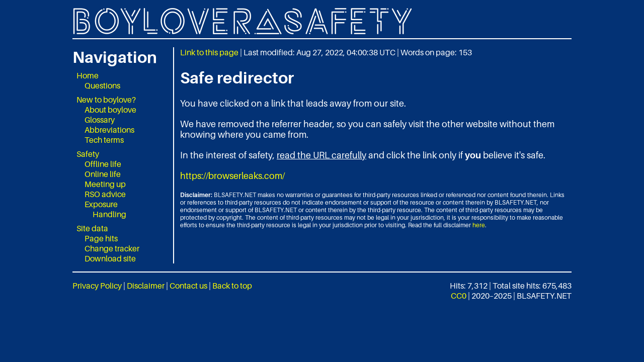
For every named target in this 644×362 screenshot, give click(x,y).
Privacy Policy (97, 286)
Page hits (101, 238)
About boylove (110, 110)
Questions (102, 85)
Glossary (100, 120)
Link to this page (209, 52)
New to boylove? (106, 100)
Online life (103, 174)
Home (88, 75)
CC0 (459, 296)
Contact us (188, 286)
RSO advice (105, 194)
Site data (92, 228)
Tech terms (104, 140)
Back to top (232, 286)
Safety (88, 154)
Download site (110, 258)
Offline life (103, 164)
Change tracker (112, 248)
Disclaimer (146, 286)
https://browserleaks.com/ (232, 176)
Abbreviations (109, 130)
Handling (109, 214)
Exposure (101, 204)
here (479, 225)
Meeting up (105, 184)
